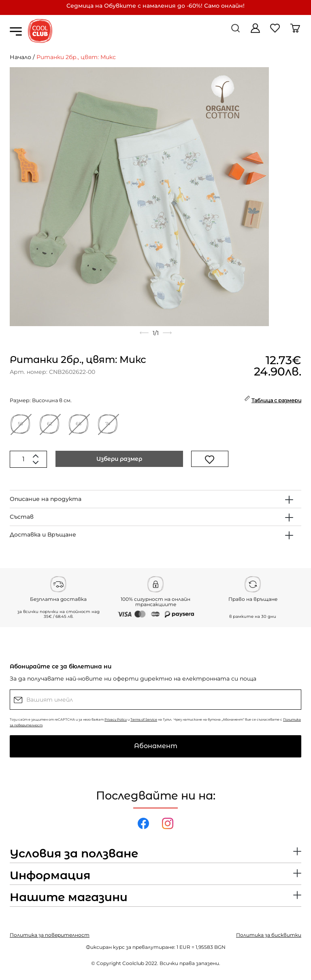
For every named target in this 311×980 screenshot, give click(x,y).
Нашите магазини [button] (69, 897)
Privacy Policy (116, 719)
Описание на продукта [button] (46, 499)
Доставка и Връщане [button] (43, 535)
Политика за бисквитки (269, 935)
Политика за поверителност (50, 935)
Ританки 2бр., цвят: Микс (76, 57)
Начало (20, 57)
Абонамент (156, 746)
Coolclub (133, 963)
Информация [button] (50, 876)
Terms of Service (144, 719)
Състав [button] (22, 517)
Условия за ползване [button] (74, 854)
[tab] (155, 499)
